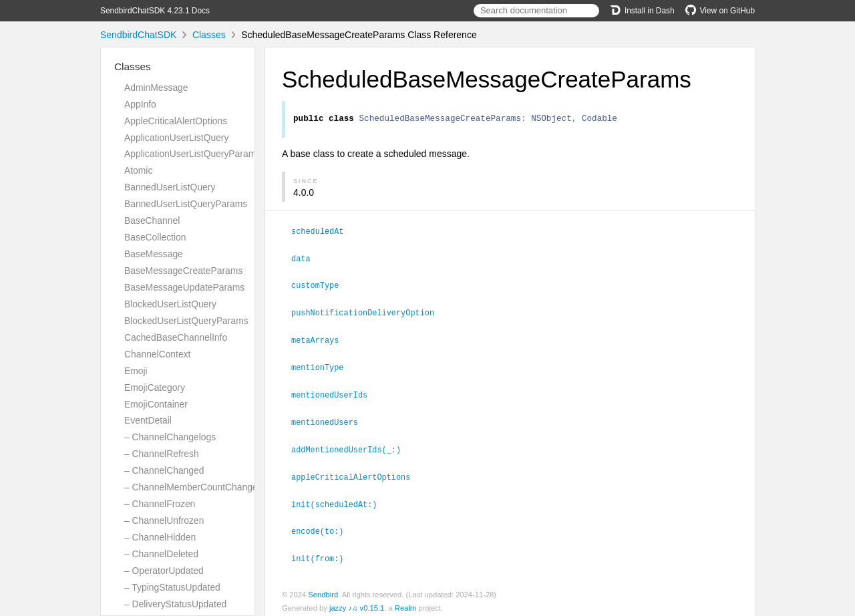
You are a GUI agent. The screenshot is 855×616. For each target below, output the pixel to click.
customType (321, 285)
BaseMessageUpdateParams (184, 287)
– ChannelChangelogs (170, 437)
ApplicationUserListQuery (176, 138)
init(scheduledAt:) (340, 499)
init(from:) (323, 552)
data (307, 259)
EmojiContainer (156, 404)
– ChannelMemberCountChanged (193, 487)
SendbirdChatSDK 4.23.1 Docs (155, 11)
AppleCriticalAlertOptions (176, 121)
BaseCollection (155, 237)
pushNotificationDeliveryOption (368, 312)
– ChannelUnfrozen (164, 520)
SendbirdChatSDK (138, 35)
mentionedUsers (330, 419)
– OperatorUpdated (164, 571)
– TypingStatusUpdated (172, 587)
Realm (405, 601)
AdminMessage (156, 88)
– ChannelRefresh (162, 454)
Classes (209, 35)
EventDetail (148, 420)
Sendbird (323, 588)
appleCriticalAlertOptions (356, 472)
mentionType (323, 365)
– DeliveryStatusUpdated (175, 604)
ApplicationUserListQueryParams (192, 154)
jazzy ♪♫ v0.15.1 (357, 601)
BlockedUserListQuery (170, 304)
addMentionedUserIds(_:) (352, 446)
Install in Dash (642, 11)
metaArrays (321, 339)
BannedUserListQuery (170, 187)
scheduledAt (323, 233)
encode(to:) (323, 525)
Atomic (138, 170)
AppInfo (140, 104)
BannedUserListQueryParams (186, 204)
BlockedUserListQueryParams (186, 321)
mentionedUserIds (335, 392)
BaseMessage (154, 254)
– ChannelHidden (160, 537)
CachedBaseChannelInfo (176, 337)
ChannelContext (157, 354)
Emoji (136, 371)
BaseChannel (152, 220)
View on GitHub (720, 11)
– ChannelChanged (164, 470)
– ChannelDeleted (161, 554)
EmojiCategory (155, 388)
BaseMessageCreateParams (183, 271)
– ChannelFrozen (160, 504)
